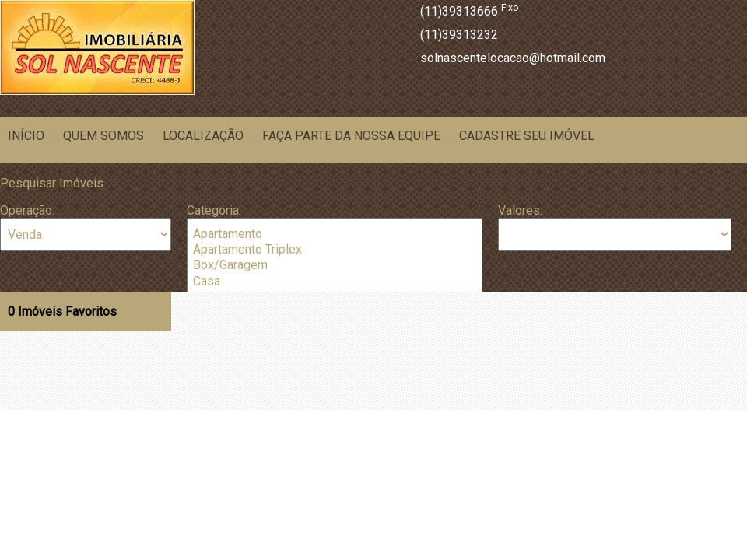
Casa (335, 282)
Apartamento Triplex (335, 250)
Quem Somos (103, 136)
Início (26, 136)
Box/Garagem (335, 265)
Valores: (520, 210)
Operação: (27, 210)
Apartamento (335, 234)
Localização (203, 136)
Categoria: (214, 210)
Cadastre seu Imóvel (527, 136)
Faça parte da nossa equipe (351, 136)
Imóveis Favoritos (62, 311)
